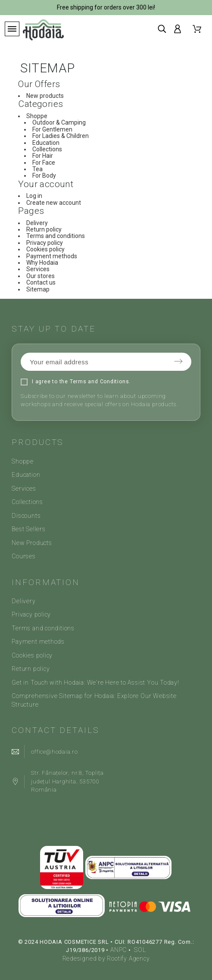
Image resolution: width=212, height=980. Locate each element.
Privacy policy (45, 243)
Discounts (26, 516)
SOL (140, 950)
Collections (47, 149)
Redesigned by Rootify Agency (106, 958)
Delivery (37, 223)
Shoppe (37, 116)
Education (46, 143)
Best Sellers (28, 529)
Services (38, 269)
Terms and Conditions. (100, 382)
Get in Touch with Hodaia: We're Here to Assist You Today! (95, 683)
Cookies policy (45, 249)
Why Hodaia (42, 263)
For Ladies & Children (61, 136)
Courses (23, 556)
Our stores (41, 276)
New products (45, 96)
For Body (44, 175)
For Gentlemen (52, 129)
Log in (34, 196)
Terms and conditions (56, 236)
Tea (37, 169)
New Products (32, 543)
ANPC (118, 950)
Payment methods (52, 256)
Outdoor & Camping (59, 122)
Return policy (44, 229)
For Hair (43, 156)
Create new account (54, 203)
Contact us (41, 282)
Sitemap (38, 289)
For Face (44, 163)
